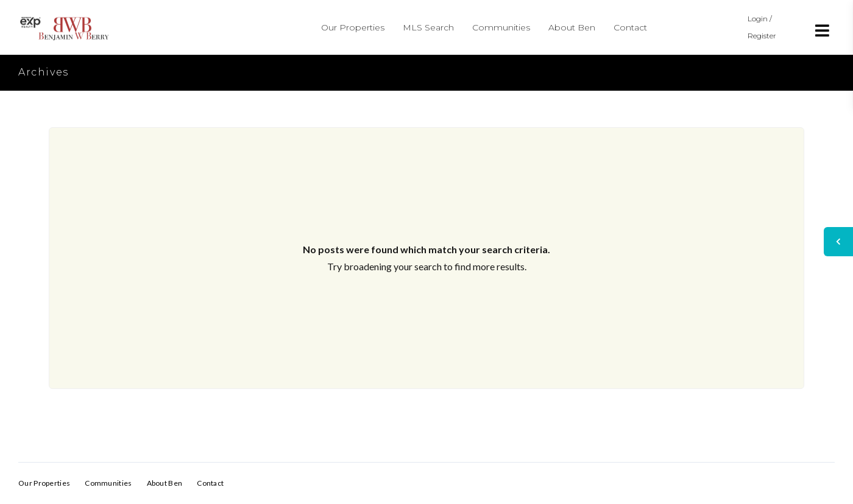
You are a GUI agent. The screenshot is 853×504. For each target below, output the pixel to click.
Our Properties (353, 27)
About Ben (572, 27)
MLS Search (428, 27)
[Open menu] (823, 30)
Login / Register (762, 27)
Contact (630, 27)
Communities (501, 27)
